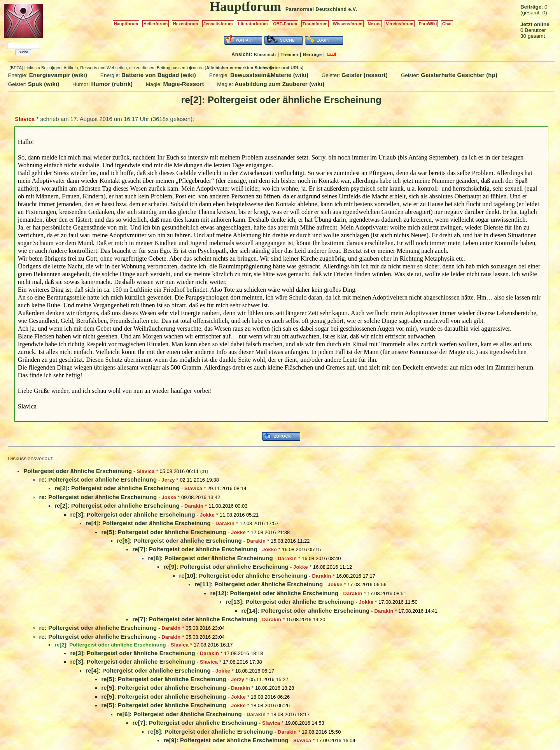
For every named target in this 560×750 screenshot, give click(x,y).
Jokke (169, 497)
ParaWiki (428, 24)
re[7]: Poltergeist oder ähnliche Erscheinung (195, 549)
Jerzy (168, 480)
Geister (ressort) (365, 75)
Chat (447, 24)
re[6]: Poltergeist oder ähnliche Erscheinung (179, 541)
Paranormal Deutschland (316, 9)
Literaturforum (253, 24)
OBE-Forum (285, 24)
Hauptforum (126, 24)
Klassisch (265, 54)
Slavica (25, 119)
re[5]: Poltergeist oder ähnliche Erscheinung (164, 532)
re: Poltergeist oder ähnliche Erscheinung (98, 479)
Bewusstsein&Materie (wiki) (269, 75)
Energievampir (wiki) (58, 75)
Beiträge (312, 54)
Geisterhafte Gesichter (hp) (459, 75)
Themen (290, 54)
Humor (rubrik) (112, 84)
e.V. (353, 9)
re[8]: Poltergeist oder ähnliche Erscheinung (210, 558)
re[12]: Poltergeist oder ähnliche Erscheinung (274, 593)
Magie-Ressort (184, 84)
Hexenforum (186, 24)
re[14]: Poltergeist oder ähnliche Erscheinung (305, 611)
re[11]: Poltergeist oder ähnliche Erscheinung (259, 584)
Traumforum (315, 24)
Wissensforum (348, 24)
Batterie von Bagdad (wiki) (159, 75)
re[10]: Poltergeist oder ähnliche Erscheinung (243, 576)
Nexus (374, 24)
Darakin (194, 506)
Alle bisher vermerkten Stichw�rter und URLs (254, 68)
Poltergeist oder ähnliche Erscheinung (78, 471)
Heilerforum (156, 24)
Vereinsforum (400, 24)
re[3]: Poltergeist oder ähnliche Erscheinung (133, 514)
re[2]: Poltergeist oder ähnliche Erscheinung (117, 488)
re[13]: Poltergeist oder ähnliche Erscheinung (290, 602)
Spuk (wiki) (44, 84)
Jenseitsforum (218, 24)
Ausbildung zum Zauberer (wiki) (279, 84)
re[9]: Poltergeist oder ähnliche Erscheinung (226, 567)
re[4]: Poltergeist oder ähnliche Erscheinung (148, 523)
